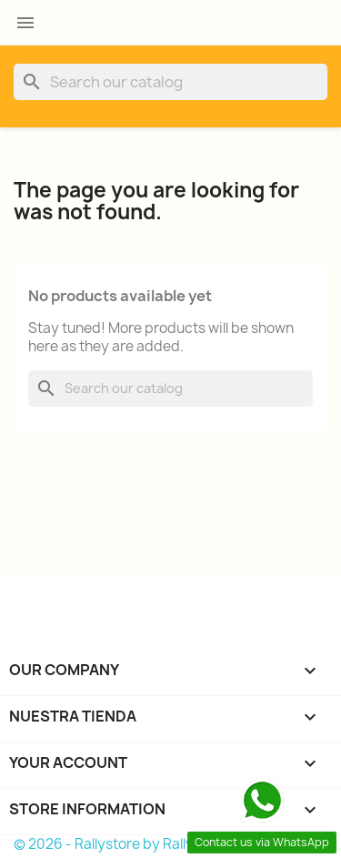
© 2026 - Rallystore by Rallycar (115, 844)
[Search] (170, 82)
